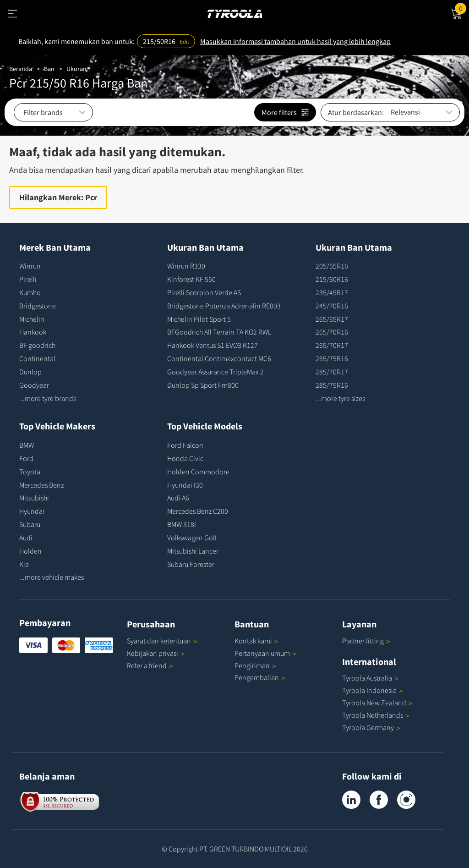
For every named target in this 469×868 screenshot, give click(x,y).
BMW (27, 445)
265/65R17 (332, 319)
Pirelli (28, 279)
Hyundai (32, 511)
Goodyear (34, 385)
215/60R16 (332, 279)
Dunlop (30, 372)
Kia (24, 564)
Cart (462, 8)
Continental (37, 358)
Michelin (32, 319)
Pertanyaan (265, 653)
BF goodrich (37, 345)
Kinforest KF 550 (191, 279)
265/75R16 (332, 358)
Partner (366, 641)
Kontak (256, 641)
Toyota (30, 472)
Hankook (33, 332)
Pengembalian (257, 677)
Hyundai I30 (185, 485)
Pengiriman (252, 665)
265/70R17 (332, 345)
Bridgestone (38, 306)
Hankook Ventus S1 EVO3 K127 (213, 345)
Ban (49, 69)
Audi (26, 538)
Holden (30, 551)
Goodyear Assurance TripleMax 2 (215, 372)
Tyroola (370, 678)
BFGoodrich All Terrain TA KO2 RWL (219, 332)
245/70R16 (332, 306)
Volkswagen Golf (192, 538)
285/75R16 (332, 385)
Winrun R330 (186, 266)
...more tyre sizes (340, 398)
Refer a (150, 665)
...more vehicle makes (52, 577)
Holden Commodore (198, 472)
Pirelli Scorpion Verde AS (204, 292)
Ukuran (76, 69)
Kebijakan (156, 653)
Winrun (30, 266)
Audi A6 (178, 498)
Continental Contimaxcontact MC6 (219, 358)
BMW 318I (182, 524)
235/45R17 (332, 292)
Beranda (21, 69)
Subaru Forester (191, 564)
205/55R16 (332, 266)
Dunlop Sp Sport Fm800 (203, 385)
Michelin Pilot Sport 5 (199, 319)
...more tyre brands (48, 398)
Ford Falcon (185, 445)
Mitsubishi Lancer (193, 551)
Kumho (30, 292)
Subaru (30, 524)
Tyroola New (377, 703)
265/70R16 (332, 332)
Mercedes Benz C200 (198, 511)
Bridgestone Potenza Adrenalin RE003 (224, 306)
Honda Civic (185, 458)
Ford (26, 458)
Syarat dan (162, 641)
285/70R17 (332, 372)
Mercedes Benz (41, 485)
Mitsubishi (34, 498)
